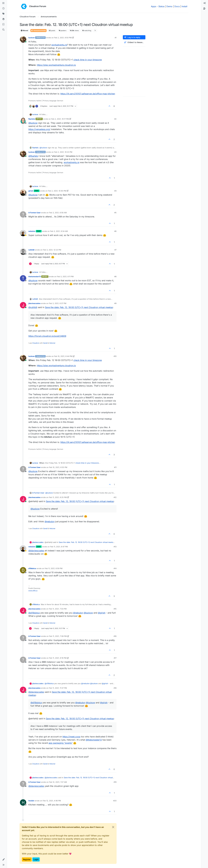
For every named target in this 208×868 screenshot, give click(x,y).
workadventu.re (59, 45)
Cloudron (36, 343)
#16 (115, 636)
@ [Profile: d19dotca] (34, 613)
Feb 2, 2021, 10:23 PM (63, 152)
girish (31, 191)
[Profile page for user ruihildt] (23, 252)
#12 (115, 497)
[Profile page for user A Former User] (23, 214)
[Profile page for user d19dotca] (23, 570)
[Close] (113, 827)
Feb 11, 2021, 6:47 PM (59, 547)
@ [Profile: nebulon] (50, 521)
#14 (115, 568)
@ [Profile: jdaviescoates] (36, 551)
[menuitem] (205, 3)
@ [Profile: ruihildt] (33, 307)
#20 (115, 801)
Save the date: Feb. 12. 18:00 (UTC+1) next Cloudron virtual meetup (79, 307)
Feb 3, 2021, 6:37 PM (58, 303)
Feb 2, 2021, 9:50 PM (63, 38)
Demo (169, 6)
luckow (32, 38)
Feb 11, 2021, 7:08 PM (58, 636)
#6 (115, 231)
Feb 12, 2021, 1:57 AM (58, 782)
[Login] (205, 3)
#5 (115, 213)
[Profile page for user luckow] (23, 39)
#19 (115, 782)
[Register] (205, 9)
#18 (115, 688)
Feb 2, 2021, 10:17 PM (60, 119)
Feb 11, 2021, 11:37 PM (58, 688)
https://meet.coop (71, 737)
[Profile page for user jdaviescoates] (23, 305)
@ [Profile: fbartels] (33, 156)
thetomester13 (35, 276)
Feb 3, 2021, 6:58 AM (58, 213)
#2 (115, 119)
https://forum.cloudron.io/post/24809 (47, 336)
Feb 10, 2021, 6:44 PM (63, 356)
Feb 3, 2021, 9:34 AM (59, 231)
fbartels (32, 119)
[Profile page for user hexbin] (23, 802)
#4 (115, 191)
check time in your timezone (88, 60)
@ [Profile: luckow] (33, 123)
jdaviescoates (34, 303)
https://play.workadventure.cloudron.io (56, 65)
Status (161, 6)
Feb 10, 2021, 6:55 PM (58, 467)
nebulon (32, 231)
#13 (115, 547)
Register (27, 859)
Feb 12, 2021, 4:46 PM (52, 801)
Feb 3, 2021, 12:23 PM (52, 250)
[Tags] (3, 14)
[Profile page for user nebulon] (23, 233)
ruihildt (31, 250)
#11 (115, 467)
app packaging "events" (61, 743)
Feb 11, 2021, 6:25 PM (58, 497)
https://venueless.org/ (39, 129)
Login (36, 859)
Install (184, 6)
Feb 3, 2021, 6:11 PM (65, 276)
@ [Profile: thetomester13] (94, 740)
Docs (177, 6)
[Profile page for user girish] (23, 193)
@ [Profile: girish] (102, 613)
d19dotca (32, 568)
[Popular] (3, 19)
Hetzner (52, 343)
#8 (115, 276)
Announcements (38, 30)
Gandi (45, 343)
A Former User (34, 213)
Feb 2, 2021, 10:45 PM (57, 191)
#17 (115, 658)
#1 (116, 38)
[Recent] (3, 9)
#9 (115, 303)
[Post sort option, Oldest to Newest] (134, 42)
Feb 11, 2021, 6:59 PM (54, 568)
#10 (115, 356)
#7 (115, 250)
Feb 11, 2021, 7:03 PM (58, 609)
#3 (115, 152)
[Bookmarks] (3, 24)
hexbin (31, 801)
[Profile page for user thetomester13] (23, 278)
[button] (3, 859)
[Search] (3, 30)
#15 (115, 609)
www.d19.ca (33, 591)
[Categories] (3, 3)
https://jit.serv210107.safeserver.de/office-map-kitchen (88, 94)
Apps (154, 6)
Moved (24, 30)
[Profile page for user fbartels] (23, 121)
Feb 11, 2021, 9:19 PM (58, 658)
